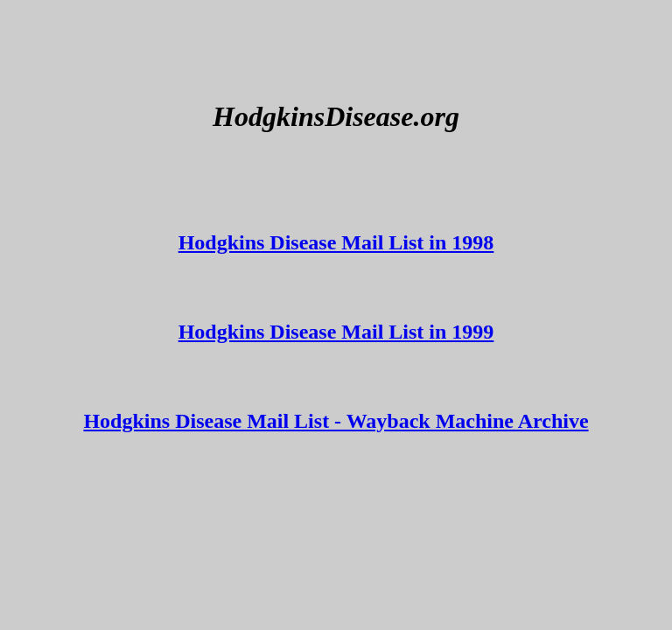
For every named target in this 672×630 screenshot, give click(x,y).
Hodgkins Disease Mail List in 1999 (336, 332)
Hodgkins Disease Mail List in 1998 (336, 242)
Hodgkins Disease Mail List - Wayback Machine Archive (336, 421)
